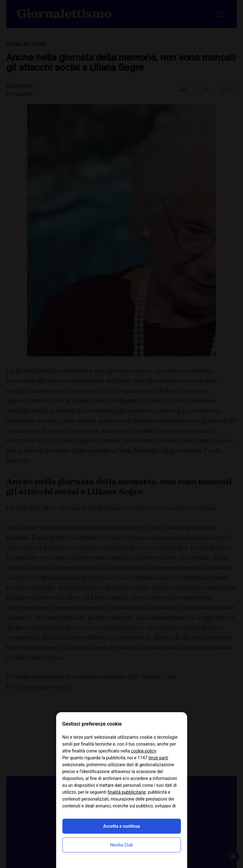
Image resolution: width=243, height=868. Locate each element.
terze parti (158, 758)
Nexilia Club (122, 845)
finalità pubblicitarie (127, 792)
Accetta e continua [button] (121, 826)
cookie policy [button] (144, 751)
